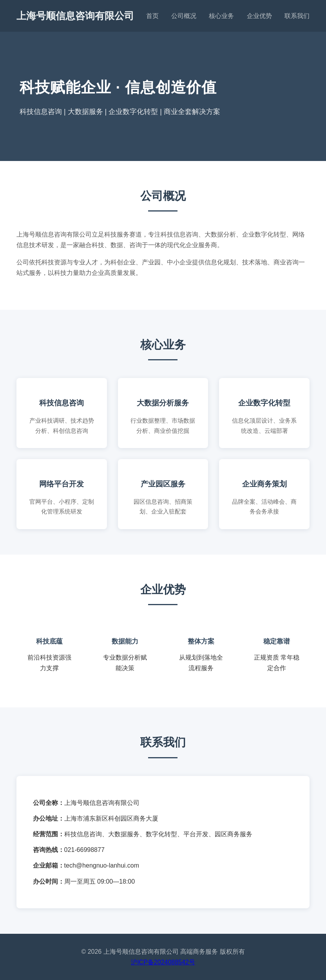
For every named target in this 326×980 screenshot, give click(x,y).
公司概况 (184, 16)
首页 (152, 16)
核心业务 (221, 16)
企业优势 (259, 16)
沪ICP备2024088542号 (163, 962)
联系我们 (297, 16)
